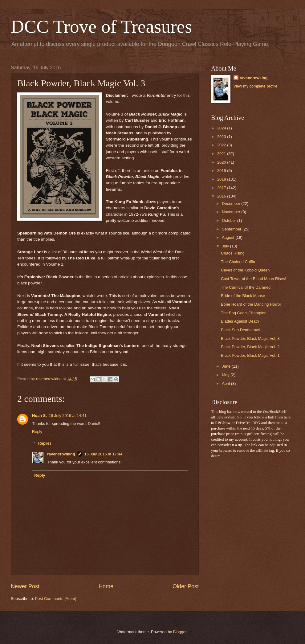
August (229, 237)
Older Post (186, 586)
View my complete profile (256, 86)
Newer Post (25, 586)
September (232, 229)
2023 (222, 137)
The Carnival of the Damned (246, 287)
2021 (222, 154)
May (226, 375)
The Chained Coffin (238, 262)
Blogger (180, 632)
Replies (45, 443)
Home (106, 586)
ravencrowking (61, 454)
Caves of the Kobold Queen (245, 270)
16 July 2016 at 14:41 (68, 416)
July (226, 246)
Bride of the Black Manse (243, 296)
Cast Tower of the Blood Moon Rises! (254, 279)
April (226, 383)
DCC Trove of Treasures (101, 26)
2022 (222, 145)
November (232, 212)
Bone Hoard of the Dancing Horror (251, 304)
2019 (222, 171)
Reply (37, 432)
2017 (222, 188)
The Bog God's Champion (244, 313)
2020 (222, 162)
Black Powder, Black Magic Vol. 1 (250, 355)
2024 (222, 128)
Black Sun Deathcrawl (240, 330)
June (227, 366)
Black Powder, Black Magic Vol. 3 (250, 338)
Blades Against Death (240, 321)
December (232, 204)
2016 (222, 196)
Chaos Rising (233, 253)
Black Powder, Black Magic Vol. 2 (250, 347)
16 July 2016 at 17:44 (103, 454)
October (229, 220)
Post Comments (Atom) (56, 599)
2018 (222, 179)
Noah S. (39, 416)
